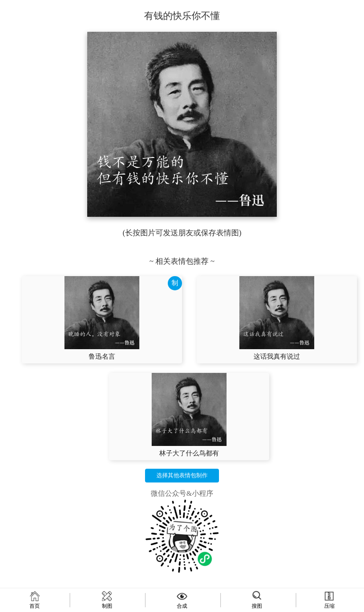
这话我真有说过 (277, 357)
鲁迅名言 (102, 357)
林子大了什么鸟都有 (189, 453)
